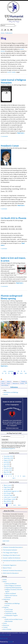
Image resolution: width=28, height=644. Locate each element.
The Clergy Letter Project (10, 553)
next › (22, 373)
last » (14, 478)
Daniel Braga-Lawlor (10, 499)
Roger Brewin (8, 487)
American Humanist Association (13, 571)
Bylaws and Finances (11, 596)
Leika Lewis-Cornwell (10, 497)
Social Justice (9, 611)
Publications (9, 33)
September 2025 (9, 458)
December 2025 (8, 456)
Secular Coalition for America (12, 558)
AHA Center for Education (11, 573)
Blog (5, 390)
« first (5, 371)
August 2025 (7, 460)
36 (12, 373)
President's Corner (10, 146)
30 (18, 371)
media (14, 72)
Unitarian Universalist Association (13, 547)
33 (3, 373)
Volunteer (8, 598)
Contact (22, 383)
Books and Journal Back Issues (14, 619)
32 (24, 371)
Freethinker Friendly (11, 613)
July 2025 (6, 462)
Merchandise (9, 621)
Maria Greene (8, 485)
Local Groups (9, 610)
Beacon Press (7, 568)
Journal (6, 394)
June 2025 (7, 464)
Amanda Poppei (8, 495)
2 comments (4, 136)
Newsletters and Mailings (11, 392)
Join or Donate (5, 385)
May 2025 (7, 466)
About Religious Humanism (13, 586)
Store (3, 383)
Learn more (6, 541)
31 (21, 371)
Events (8, 383)
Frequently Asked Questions (13, 588)
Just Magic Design (5, 635)
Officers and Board (11, 594)
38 (17, 373)
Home (3, 33)
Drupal (11, 642)
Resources (15, 383)
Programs (23, 382)
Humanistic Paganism (10, 565)
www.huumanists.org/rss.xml (8, 449)
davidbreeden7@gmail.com (11, 491)
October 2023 (8, 470)
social (9, 72)
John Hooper (7, 493)
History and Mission (11, 584)
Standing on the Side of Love (12, 555)
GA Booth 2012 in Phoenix (13, 218)
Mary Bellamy (8, 501)
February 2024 (8, 468)
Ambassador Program (11, 615)
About (9, 382)
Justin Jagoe (7, 489)
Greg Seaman (8, 503)
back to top (4, 638)
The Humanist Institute (10, 550)
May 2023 (7, 472)
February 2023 (8, 474)
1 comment (4, 209)
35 (9, 373)
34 (6, 373)
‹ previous (11, 371)
